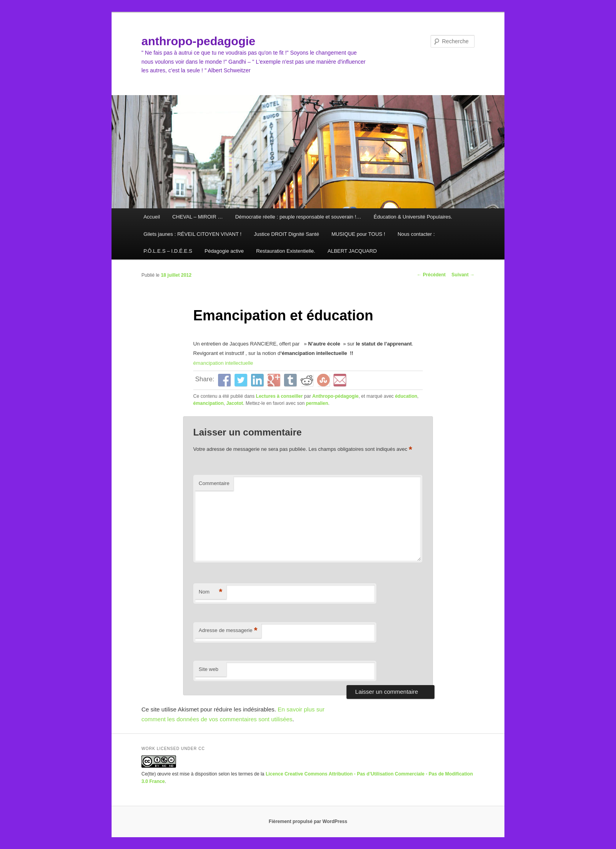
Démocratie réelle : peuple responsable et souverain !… (298, 217)
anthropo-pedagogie (198, 41)
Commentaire (214, 483)
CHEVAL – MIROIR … (198, 217)
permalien (317, 403)
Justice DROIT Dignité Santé (286, 234)
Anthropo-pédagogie (335, 396)
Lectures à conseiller (279, 396)
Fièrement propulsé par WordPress (308, 821)
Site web (209, 669)
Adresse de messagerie (228, 631)
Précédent (431, 275)
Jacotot (235, 403)
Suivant (463, 275)
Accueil (152, 217)
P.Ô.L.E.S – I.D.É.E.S (168, 251)
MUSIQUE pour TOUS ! (358, 234)
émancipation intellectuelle (223, 363)
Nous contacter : (416, 234)
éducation (406, 396)
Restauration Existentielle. (286, 251)
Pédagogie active (224, 251)
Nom (211, 592)
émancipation (208, 403)
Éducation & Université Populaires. (413, 217)
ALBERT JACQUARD (352, 251)
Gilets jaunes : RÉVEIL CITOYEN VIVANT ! (192, 234)
